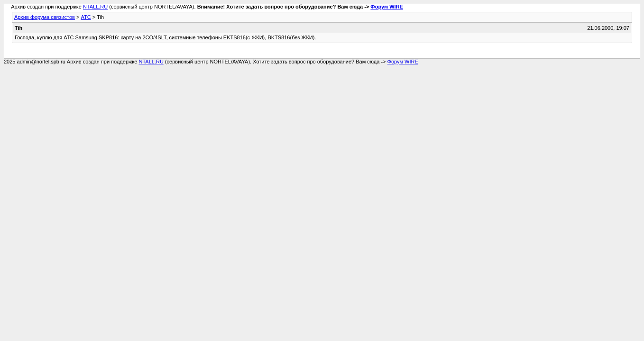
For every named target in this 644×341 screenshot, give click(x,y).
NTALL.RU (95, 7)
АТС (86, 17)
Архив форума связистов (45, 17)
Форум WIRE (387, 7)
